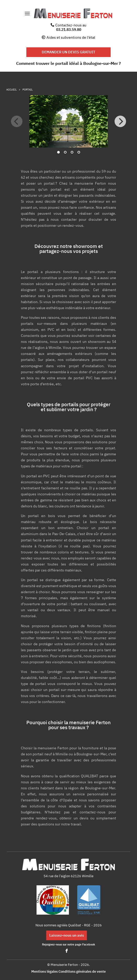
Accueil (11, 90)
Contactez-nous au (68, 27)
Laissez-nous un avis (67, 935)
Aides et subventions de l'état (71, 37)
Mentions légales (44, 971)
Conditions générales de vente (82, 971)
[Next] (120, 121)
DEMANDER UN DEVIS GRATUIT (68, 52)
